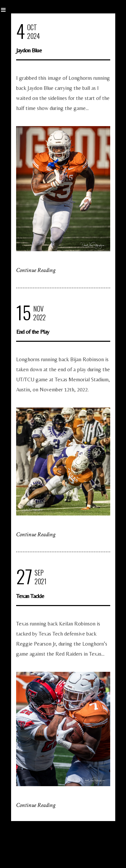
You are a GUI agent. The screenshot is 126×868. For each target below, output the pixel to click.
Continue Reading (36, 270)
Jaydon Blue (29, 50)
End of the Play (33, 332)
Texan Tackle (30, 596)
